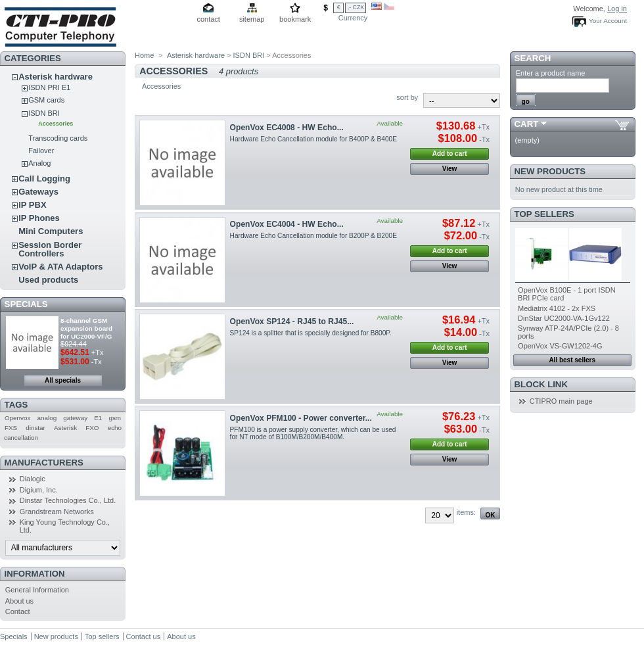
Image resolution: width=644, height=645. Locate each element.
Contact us (144, 636)
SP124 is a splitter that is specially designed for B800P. (311, 333)
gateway (75, 418)
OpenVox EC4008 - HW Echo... (287, 128)
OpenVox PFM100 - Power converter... (301, 418)
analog (47, 418)
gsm (115, 418)
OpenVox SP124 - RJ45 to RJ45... (292, 322)
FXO (92, 428)
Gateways (38, 192)
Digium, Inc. (39, 490)
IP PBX (32, 205)
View (450, 169)
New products (550, 171)
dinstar (35, 428)
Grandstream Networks (57, 512)
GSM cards (46, 100)
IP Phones (39, 218)
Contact (18, 611)
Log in (617, 9)
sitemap (252, 19)
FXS (11, 428)
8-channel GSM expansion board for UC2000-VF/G (86, 328)
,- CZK (356, 7)
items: (466, 512)
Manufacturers (44, 463)
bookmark (295, 19)
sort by (407, 97)
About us (19, 601)
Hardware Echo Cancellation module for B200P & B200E (313, 236)
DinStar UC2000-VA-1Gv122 (564, 318)
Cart (527, 124)
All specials (63, 380)
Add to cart (450, 154)
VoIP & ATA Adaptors (60, 267)
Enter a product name (551, 73)
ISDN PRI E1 (49, 87)
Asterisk (65, 428)
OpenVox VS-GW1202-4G (560, 346)
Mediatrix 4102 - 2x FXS (557, 308)
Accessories (56, 124)
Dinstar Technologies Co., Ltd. (68, 500)
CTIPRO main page (561, 401)
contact (208, 19)
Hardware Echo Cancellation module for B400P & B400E (313, 139)
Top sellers (544, 214)
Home (144, 55)
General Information (37, 590)
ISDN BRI (44, 113)
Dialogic (33, 479)
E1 (98, 418)
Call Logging (44, 179)
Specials (26, 304)
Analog (39, 163)
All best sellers (572, 360)
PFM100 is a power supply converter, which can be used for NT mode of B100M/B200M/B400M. (313, 433)
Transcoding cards (58, 138)
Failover (41, 151)
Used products (48, 280)
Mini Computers (51, 231)
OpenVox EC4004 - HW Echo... (287, 224)
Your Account (608, 21)
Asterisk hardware (56, 77)
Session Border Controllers (50, 249)
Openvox (18, 418)
